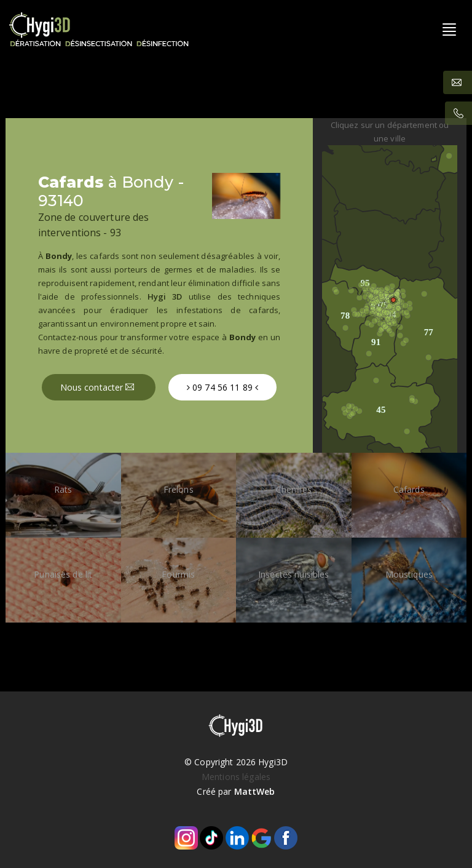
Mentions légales (236, 777)
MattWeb (255, 791)
